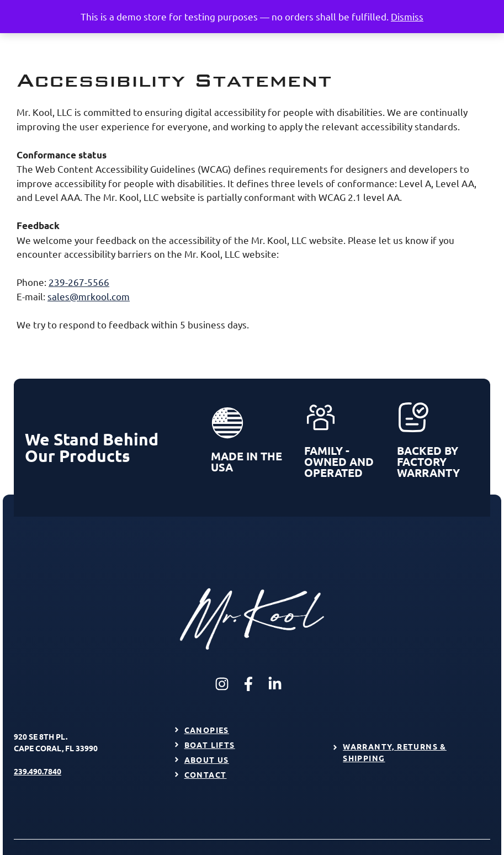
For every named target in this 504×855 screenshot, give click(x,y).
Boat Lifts (210, 745)
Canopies (207, 730)
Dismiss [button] (407, 16)
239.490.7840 (38, 771)
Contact (206, 774)
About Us (207, 760)
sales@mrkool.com (89, 296)
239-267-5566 (79, 282)
